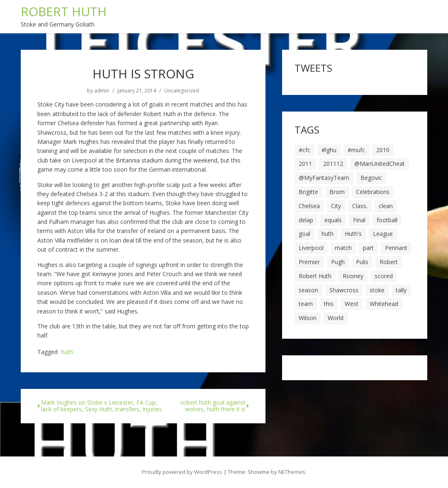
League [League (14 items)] (383, 234)
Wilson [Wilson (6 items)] (308, 318)
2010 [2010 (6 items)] (383, 150)
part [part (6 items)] (368, 248)
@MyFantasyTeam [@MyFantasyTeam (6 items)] (324, 178)
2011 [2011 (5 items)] (305, 164)
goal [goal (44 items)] (304, 234)
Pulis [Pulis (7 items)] (362, 262)
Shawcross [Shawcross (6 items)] (344, 290)
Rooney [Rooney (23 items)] (353, 276)
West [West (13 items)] (352, 304)
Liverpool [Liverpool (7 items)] (311, 248)
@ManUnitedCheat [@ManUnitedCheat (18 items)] (380, 164)
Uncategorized (182, 91)
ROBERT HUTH (64, 11)
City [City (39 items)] (336, 206)
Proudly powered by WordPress (182, 472)
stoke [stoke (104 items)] (377, 290)
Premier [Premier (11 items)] (309, 262)
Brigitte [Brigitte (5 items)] (308, 192)
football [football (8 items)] (387, 220)
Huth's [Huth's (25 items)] (353, 234)
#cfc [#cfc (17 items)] (304, 150)
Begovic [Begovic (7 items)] (371, 178)
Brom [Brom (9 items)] (337, 192)
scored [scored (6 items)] (384, 276)
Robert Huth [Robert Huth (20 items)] (315, 276)
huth (67, 352)
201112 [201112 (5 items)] (333, 164)
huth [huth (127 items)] (327, 234)
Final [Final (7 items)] (359, 220)
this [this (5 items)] (329, 304)
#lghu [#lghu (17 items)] (329, 150)
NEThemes (292, 472)
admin (102, 91)
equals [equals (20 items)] (333, 220)
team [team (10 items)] (306, 304)
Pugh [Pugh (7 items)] (338, 262)
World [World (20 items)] (336, 318)
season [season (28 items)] (308, 290)
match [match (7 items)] (343, 248)
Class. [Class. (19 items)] (360, 206)
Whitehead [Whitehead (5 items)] (384, 304)
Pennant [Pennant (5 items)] (396, 248)
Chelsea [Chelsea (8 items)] (309, 206)
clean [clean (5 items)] (386, 206)
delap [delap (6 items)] (306, 220)
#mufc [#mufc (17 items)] (356, 150)
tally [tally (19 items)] (401, 290)
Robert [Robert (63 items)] (389, 262)
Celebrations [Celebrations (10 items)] (373, 192)
